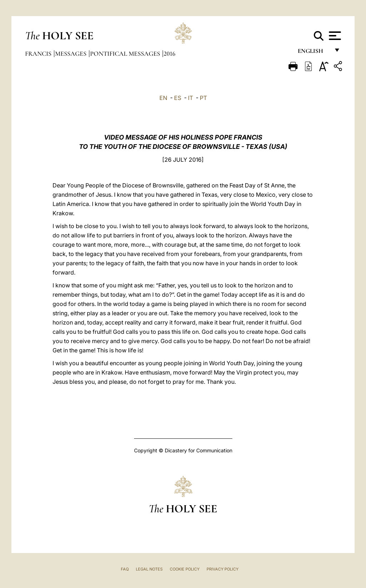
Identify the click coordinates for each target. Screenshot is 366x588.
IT (191, 98)
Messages (71, 54)
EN (163, 98)
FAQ (125, 569)
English (314, 53)
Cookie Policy (185, 569)
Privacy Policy (222, 569)
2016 (170, 54)
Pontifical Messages (126, 54)
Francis (39, 54)
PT (203, 98)
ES (178, 98)
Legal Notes (149, 569)
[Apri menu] (334, 36)
